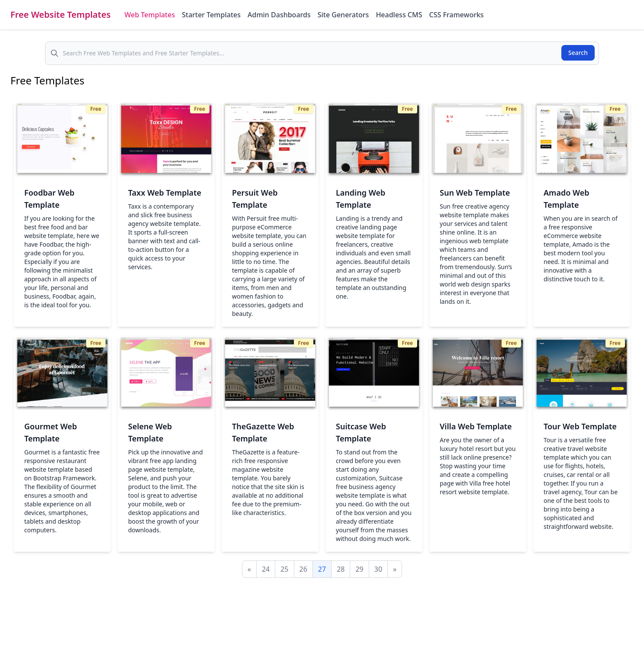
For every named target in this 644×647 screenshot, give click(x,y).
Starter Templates (211, 15)
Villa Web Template (476, 426)
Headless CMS (399, 15)
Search (578, 53)
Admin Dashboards (279, 15)
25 (284, 569)
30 (378, 569)
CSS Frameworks (456, 15)
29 (359, 569)
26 (303, 569)
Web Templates (150, 15)
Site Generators (343, 15)
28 (341, 569)
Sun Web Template (475, 193)
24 (266, 569)
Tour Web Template (580, 426)
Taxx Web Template (165, 193)
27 (322, 569)
